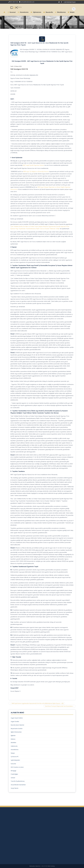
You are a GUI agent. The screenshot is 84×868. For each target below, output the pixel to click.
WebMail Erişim (70, 2)
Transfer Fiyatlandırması (18, 781)
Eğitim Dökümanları (16, 732)
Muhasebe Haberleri (35, 866)
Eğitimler (13, 736)
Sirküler (13, 778)
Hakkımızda (14, 746)
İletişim (13, 753)
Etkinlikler (14, 743)
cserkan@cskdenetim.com (27, 2)
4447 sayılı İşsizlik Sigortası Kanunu (33, 165)
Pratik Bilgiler (14, 774)
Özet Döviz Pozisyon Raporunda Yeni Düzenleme (60, 706)
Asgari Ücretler (15, 721)
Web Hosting (51, 866)
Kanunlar (13, 764)
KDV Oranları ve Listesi (17, 767)
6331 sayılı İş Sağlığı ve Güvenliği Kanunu (36, 171)
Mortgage (14, 771)
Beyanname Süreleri (17, 728)
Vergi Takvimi (15, 788)
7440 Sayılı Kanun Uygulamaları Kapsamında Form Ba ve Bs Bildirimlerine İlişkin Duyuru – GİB (37, 703)
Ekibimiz (13, 739)
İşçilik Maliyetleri (15, 760)
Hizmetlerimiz (15, 750)
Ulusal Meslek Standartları (18, 785)
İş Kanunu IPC (15, 757)
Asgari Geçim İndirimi (17, 718)
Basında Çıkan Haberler (18, 725)
